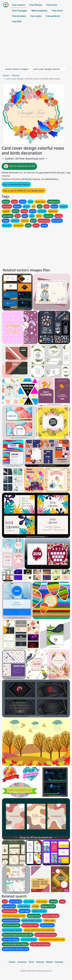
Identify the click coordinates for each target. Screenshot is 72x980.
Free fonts (52, 5)
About (49, 962)
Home (6, 75)
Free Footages (20, 11)
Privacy (40, 962)
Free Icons (57, 11)
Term (31, 962)
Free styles (36, 16)
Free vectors (19, 5)
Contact (59, 962)
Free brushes (19, 16)
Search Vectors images (17, 69)
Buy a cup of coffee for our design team (24, 191)
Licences (22, 962)
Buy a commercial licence (16, 184)
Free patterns (53, 16)
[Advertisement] (36, 45)
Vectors (16, 75)
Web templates (39, 11)
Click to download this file (19, 166)
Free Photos (36, 5)
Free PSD (17, 21)
